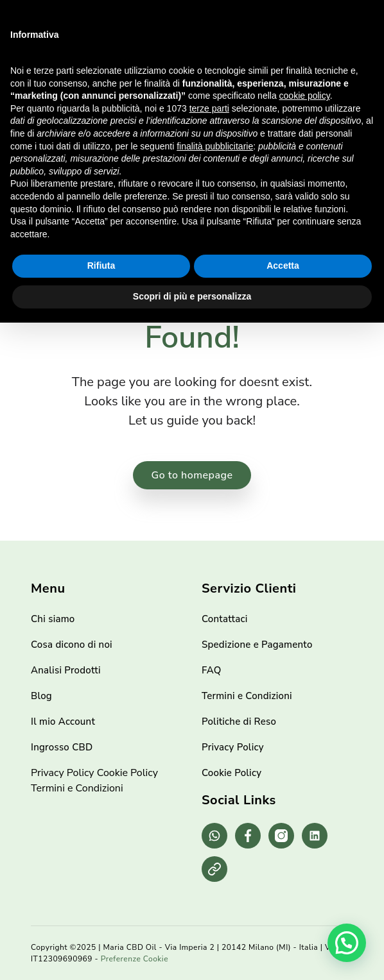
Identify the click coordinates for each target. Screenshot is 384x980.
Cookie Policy (127, 773)
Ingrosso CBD (62, 747)
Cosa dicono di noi (72, 645)
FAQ (212, 670)
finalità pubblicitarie (215, 146)
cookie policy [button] (305, 96)
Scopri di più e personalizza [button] (192, 296)
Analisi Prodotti (66, 670)
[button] (347, 943)
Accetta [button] (283, 266)
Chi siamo (53, 619)
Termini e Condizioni (77, 788)
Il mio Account (63, 722)
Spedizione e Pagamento (257, 645)
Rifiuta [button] (101, 266)
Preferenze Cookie (135, 959)
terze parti (209, 108)
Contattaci (224, 619)
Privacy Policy (63, 773)
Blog (41, 696)
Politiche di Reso (239, 722)
